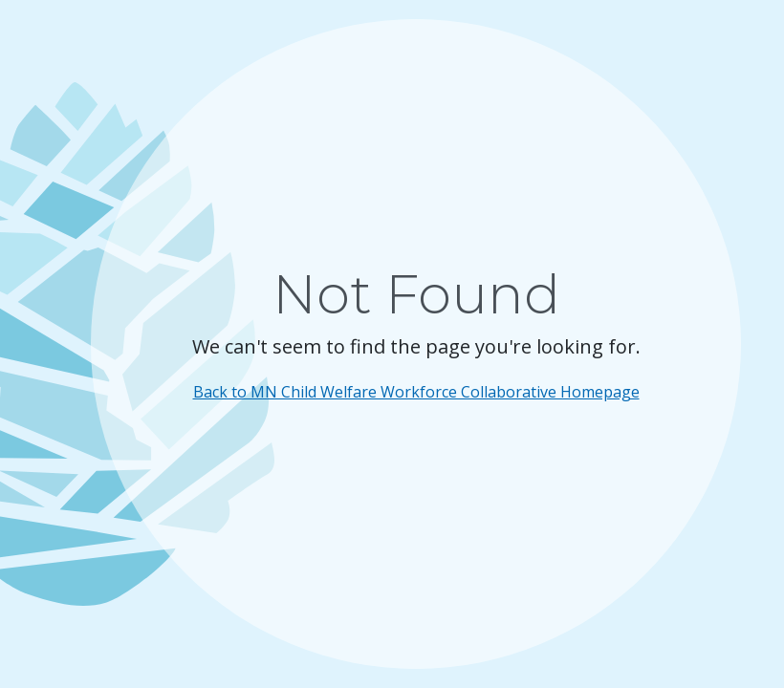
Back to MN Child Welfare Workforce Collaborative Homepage (416, 392)
